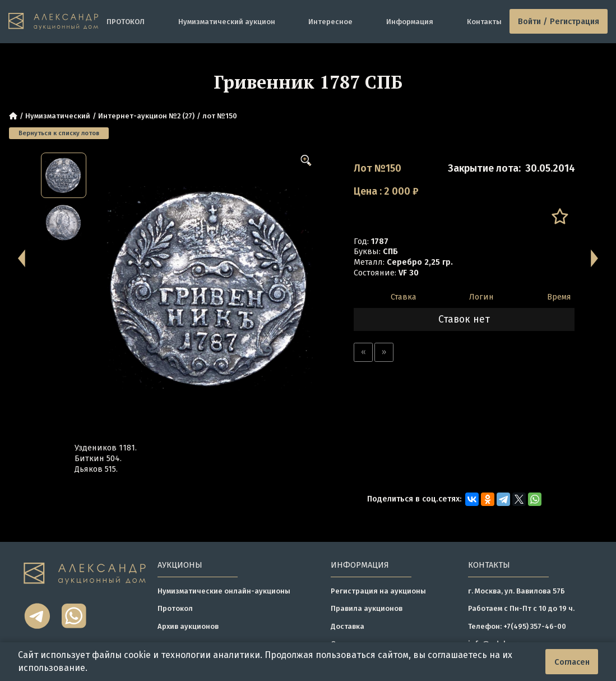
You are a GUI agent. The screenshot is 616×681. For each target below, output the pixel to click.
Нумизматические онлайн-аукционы (224, 591)
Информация (410, 22)
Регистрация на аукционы (378, 591)
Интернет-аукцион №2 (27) (146, 116)
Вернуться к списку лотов (59, 133)
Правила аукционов (367, 608)
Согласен (572, 662)
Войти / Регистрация (559, 21)
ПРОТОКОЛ (126, 22)
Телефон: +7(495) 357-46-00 (517, 626)
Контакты (484, 22)
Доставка (348, 626)
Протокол (175, 608)
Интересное (330, 22)
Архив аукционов (188, 626)
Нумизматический (58, 116)
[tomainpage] (54, 21)
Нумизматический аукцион (227, 22)
